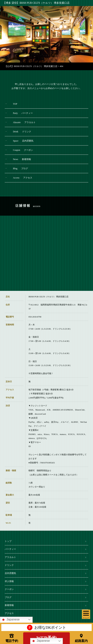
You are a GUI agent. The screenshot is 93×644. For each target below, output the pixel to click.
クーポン (9, 589)
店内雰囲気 (10, 573)
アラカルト (10, 557)
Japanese (41, 641)
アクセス (9, 613)
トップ (8, 541)
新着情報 (9, 605)
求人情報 (9, 581)
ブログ (8, 597)
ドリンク (9, 565)
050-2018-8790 (35, 321)
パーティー (10, 549)
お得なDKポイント (47, 628)
